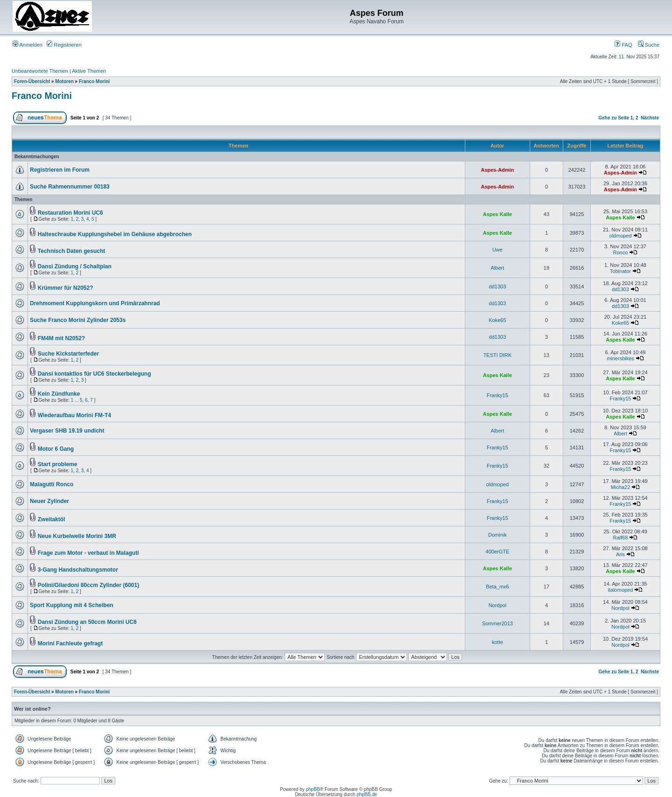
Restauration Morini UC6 (70, 213)
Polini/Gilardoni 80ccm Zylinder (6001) (88, 585)
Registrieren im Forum (60, 170)
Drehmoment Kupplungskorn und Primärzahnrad (95, 303)
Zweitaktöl (52, 519)
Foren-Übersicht (32, 81)
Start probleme (58, 464)
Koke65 (497, 320)
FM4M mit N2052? (61, 338)
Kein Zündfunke (59, 394)
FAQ (623, 45)
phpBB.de (367, 794)
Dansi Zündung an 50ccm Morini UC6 (87, 622)
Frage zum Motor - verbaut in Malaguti (88, 553)
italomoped (621, 590)
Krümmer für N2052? (66, 288)
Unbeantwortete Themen (40, 71)
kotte (497, 642)
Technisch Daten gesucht (71, 251)
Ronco (621, 252)
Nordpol (498, 605)
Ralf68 (621, 538)
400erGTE (498, 552)
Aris (620, 554)
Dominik (497, 535)
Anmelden (28, 45)
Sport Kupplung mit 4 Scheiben (72, 605)
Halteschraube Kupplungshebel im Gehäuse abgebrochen (115, 234)
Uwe (497, 250)
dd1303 (498, 287)
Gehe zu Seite (614, 118)
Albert (498, 268)
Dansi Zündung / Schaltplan (75, 266)
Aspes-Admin (497, 170)
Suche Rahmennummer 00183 (70, 187)
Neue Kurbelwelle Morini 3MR (77, 536)
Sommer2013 (497, 623)
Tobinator (620, 271)
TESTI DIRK (498, 355)
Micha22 (621, 487)
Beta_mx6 (497, 587)
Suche (649, 45)
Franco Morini (94, 81)
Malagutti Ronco (52, 484)
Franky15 (497, 395)
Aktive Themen (89, 71)
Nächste (650, 118)
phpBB (313, 789)
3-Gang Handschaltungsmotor (78, 570)
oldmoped (620, 236)
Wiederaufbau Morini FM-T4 (74, 415)
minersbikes (620, 358)
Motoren (64, 81)
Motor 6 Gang (56, 449)
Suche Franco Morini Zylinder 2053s (78, 320)
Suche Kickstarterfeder (68, 354)
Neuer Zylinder (49, 501)
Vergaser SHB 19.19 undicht (67, 431)
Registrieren (64, 45)
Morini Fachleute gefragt (70, 643)
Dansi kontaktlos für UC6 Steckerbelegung (94, 374)
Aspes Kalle (497, 214)
